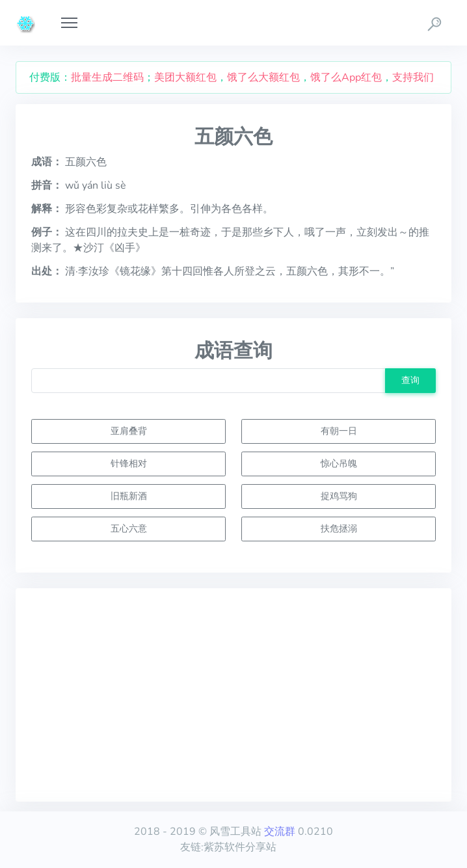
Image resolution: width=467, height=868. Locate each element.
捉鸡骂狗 (339, 496)
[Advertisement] (233, 695)
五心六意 (129, 528)
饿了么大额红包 (263, 77)
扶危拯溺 (339, 528)
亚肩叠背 (129, 431)
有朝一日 (339, 431)
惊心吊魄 (339, 463)
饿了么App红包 (346, 77)
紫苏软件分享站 (240, 847)
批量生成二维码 (107, 77)
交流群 (280, 832)
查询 (410, 380)
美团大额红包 (185, 77)
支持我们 (413, 77)
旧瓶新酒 (129, 496)
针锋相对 (129, 463)
